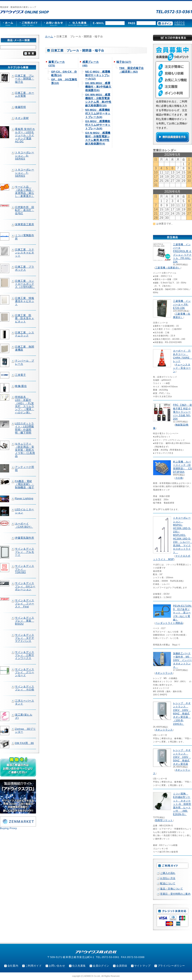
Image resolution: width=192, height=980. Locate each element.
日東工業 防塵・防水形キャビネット (24, 318)
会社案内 (13, 966)
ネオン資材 (22, 118)
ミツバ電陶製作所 (24, 237)
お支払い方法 (168, 878)
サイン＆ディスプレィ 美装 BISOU (24, 621)
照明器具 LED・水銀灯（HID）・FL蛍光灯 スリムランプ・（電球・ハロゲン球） (24, 405)
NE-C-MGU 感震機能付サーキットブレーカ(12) (98, 75)
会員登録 (122, 966)
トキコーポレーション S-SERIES (24, 156)
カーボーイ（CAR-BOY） (24, 525)
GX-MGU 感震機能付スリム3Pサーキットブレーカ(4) (98, 125)
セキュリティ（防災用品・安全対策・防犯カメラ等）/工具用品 (25, 450)
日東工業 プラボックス (24, 268)
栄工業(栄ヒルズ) (24, 716)
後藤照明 (20, 107)
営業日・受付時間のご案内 (175, 894)
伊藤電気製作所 (24, 538)
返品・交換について (172, 889)
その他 (179, 478)
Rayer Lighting (24, 498)
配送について (168, 883)
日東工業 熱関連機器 (24, 348)
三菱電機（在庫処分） (168, 268)
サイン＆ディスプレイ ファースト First (24, 603)
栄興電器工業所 (24, 224)
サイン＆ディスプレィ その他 (24, 688)
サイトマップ (142, 966)
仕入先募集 (79, 966)
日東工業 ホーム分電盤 (24, 94)
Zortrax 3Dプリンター (25, 730)
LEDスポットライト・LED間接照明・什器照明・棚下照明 (24, 428)
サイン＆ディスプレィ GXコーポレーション (25, 586)
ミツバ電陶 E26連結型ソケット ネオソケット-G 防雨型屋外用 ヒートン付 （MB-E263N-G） (182, 804)
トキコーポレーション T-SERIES (24, 173)
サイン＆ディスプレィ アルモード (24, 552)
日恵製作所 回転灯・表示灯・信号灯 (24, 210)
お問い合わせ (57, 966)
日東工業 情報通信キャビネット (24, 301)
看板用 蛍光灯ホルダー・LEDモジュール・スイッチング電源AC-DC (25, 135)
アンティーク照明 (24, 469)
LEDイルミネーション (24, 511)
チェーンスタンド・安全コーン (182, 368)
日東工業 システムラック (24, 334)
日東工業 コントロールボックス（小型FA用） (25, 284)
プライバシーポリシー (171, 966)
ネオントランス (164, 673)
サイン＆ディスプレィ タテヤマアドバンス (24, 638)
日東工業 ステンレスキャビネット (24, 253)
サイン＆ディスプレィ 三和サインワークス (24, 655)
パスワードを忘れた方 (179, 23)
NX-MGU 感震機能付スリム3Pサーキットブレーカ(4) (98, 113)
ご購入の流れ (168, 873)
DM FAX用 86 (24, 743)
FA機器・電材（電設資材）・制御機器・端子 (24, 484)
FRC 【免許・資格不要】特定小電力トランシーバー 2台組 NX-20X (182, 412)
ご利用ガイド (34, 966)
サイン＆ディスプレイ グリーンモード (24, 672)
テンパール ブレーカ (24, 362)
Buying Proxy (8, 828)
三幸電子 (20, 375)
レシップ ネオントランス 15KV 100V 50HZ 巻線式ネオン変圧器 (182, 757)
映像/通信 (21, 386)
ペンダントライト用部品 (169, 623)
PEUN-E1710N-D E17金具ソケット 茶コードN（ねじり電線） (182, 613)
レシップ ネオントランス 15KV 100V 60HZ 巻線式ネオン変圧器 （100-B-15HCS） (182, 713)
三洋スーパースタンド (24, 702)
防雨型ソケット (164, 820)
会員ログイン (101, 966)
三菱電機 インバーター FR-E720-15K (182, 304)
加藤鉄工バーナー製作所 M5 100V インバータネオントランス (182, 660)
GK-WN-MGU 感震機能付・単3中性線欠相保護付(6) (98, 87)
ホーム (49, 36)
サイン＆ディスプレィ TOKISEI (24, 569)
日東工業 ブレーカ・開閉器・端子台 (24, 79)
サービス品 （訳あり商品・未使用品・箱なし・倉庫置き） (24, 191)
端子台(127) (124, 62)
